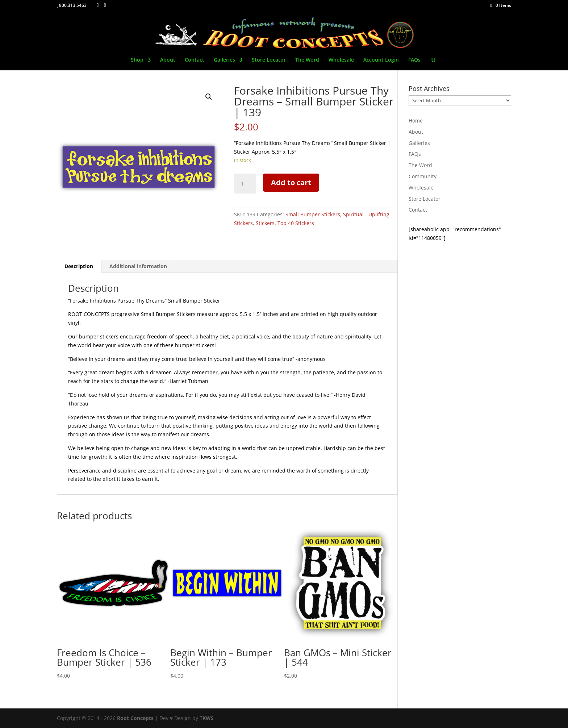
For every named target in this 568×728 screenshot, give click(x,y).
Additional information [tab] (138, 266)
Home (416, 120)
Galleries (224, 60)
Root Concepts (135, 718)
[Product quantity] (245, 184)
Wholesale (341, 60)
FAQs (414, 60)
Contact (195, 60)
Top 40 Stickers (296, 223)
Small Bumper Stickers (313, 214)
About (168, 60)
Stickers (265, 223)
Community (423, 176)
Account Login (381, 60)
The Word (307, 60)
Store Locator (269, 60)
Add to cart (291, 182)
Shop (137, 60)
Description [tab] (79, 266)
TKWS (207, 718)
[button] (209, 97)
